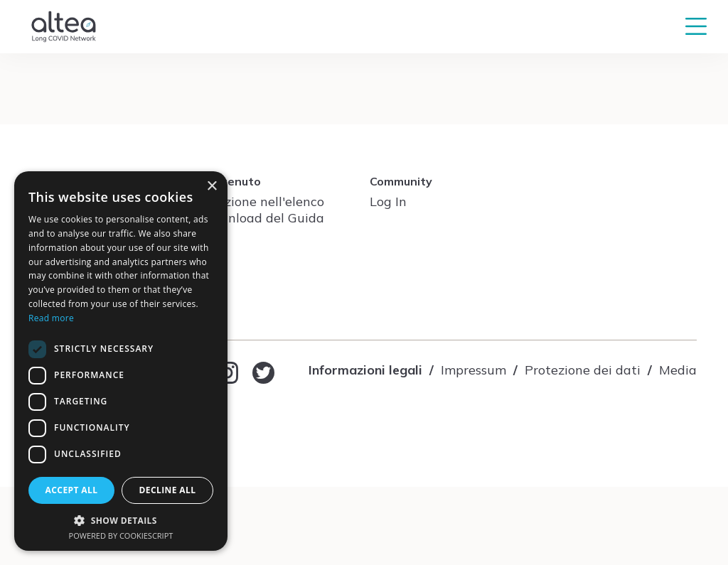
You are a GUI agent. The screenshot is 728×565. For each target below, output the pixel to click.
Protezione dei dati (583, 370)
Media (678, 370)
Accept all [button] (72, 490)
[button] (121, 520)
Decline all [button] (168, 490)
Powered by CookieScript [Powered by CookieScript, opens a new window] (121, 536)
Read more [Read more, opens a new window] (51, 318)
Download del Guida (262, 218)
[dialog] (121, 361)
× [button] (212, 187)
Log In (388, 201)
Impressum (473, 370)
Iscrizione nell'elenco (262, 201)
